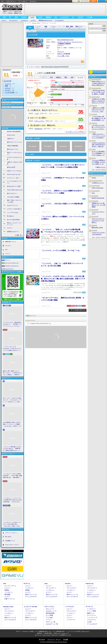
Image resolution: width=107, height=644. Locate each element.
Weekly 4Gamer (11, 135)
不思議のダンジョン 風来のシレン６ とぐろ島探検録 (98, 205)
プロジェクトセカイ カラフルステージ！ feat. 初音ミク (98, 220)
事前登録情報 (50, 613)
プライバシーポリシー (11, 533)
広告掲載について (10, 541)
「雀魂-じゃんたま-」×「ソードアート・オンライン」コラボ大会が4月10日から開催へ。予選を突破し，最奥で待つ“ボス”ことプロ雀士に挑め (98, 136)
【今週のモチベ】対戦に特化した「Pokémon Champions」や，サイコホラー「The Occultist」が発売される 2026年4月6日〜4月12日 (98, 101)
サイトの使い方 (23, 1)
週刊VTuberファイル (13, 149)
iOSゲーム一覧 (51, 622)
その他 (89, 622)
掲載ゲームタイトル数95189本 (12, 12)
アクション (61, 52)
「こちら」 (63, 633)
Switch (32, 17)
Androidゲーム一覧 (52, 624)
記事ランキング (10, 599)
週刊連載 (7, 594)
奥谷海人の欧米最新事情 (14, 131)
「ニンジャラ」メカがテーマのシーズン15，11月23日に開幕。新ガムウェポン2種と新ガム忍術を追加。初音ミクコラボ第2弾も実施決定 (63, 279)
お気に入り (85, 1)
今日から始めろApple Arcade (15, 190)
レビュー (4, 20)
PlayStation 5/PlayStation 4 (12, 266)
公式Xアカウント (11, 1)
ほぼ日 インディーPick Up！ (15, 171)
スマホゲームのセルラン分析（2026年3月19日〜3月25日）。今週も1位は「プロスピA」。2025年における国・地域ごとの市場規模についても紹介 (98, 145)
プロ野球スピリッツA (98, 183)
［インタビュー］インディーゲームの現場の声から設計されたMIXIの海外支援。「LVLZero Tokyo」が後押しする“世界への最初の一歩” (12, 500)
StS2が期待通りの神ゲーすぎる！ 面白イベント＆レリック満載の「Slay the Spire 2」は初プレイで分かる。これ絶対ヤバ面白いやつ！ (12, 424)
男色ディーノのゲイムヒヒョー (14, 153)
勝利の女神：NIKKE (97, 227)
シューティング (92, 618)
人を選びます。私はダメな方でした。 (45, 110)
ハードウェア (64, 17)
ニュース (8, 84)
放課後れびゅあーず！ (13, 232)
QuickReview (38, 129)
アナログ (80, 17)
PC (10, 17)
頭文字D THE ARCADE (98, 198)
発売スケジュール (31, 594)
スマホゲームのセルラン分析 (14, 158)
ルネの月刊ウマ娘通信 (13, 197)
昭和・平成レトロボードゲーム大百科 (14, 201)
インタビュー (24, 20)
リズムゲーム (91, 620)
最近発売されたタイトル (45, 20)
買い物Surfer (10, 216)
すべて (80, 77)
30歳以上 (59, 77)
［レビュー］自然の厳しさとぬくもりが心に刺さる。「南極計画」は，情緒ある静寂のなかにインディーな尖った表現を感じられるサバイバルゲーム (12, 449)
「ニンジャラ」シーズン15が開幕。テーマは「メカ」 (61, 250)
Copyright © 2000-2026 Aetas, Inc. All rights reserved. (53, 642)
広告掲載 (66, 639)
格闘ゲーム (91, 613)
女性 (72, 77)
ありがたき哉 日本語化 (13, 220)
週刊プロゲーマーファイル (14, 142)
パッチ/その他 (10, 92)
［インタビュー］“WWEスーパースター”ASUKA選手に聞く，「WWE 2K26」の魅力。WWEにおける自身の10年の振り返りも (12, 524)
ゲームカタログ (59, 20)
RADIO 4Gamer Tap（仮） (14, 174)
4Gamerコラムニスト (13, 205)
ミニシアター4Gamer (13, 212)
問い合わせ (33, 1)
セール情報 (49, 615)
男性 (66, 77)
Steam (93, 193)
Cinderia (94, 178)
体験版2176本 (18, 13)
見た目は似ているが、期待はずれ (43, 125)
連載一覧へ (20, 235)
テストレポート (72, 611)
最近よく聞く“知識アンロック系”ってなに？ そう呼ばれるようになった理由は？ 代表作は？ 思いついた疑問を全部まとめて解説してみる (12, 373)
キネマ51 (9, 228)
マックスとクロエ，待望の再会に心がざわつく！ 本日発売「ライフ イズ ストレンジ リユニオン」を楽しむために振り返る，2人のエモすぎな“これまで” (12, 324)
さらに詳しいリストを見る (75, 132)
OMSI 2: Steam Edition (98, 188)
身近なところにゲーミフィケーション (14, 224)
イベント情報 (91, 611)
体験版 (7, 590)
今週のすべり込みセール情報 (14, 163)
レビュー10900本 (7, 13)
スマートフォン (49, 607)
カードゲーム (91, 615)
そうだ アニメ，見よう (13, 178)
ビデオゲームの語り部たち (14, 209)
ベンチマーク (71, 620)
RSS (2, 1)
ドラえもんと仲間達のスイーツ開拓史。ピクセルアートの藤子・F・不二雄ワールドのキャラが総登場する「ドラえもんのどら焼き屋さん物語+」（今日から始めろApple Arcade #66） (98, 162)
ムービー (33, 20)
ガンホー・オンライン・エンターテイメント (70, 43)
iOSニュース (50, 609)
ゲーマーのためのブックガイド (14, 182)
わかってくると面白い (39, 118)
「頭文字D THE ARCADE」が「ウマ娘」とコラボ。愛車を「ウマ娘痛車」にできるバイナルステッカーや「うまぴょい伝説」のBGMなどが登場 (98, 92)
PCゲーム (8, 260)
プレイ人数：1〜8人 (63, 56)
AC (73, 17)
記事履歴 (93, 1)
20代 (51, 77)
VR (56, 17)
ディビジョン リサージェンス (98, 213)
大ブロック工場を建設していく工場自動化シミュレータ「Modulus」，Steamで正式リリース (98, 153)
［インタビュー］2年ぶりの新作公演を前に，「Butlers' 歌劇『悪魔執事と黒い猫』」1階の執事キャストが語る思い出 (12, 476)
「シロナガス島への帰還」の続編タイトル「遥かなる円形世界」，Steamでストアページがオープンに (98, 118)
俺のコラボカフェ (12, 193)
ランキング (102, 1)
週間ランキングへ (101, 167)
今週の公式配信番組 (13, 146)
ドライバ (8, 254)
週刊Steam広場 (11, 167)
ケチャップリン (40, 121)
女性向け (48, 17)
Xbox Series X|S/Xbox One (12, 263)
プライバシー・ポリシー (54, 639)
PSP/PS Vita (90, 584)
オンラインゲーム (10, 586)
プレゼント (8, 246)
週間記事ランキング (11, 242)
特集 (6, 86)
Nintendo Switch (9, 269)
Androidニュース (51, 611)
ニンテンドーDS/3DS (30, 607)
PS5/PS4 (24, 17)
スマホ (40, 17)
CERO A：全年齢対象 (64, 54)
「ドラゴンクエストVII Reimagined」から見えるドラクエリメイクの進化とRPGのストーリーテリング (12, 349)
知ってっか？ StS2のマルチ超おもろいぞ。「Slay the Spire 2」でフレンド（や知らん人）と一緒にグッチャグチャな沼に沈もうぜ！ (12, 400)
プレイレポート (13, 20)
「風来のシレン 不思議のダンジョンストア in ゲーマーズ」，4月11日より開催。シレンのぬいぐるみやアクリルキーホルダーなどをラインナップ (98, 110)
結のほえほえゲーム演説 (14, 186)
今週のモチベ (11, 139)
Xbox (16, 17)
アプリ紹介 (49, 618)
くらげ (37, 113)
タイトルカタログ (31, 597)
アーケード (89, 607)
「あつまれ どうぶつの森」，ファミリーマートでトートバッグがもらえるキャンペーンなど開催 (98, 127)
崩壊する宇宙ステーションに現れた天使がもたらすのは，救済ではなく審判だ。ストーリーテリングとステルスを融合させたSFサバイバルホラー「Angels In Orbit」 (98, 83)
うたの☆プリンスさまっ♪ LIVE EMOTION (98, 233)
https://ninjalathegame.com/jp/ (65, 40)
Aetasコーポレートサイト (12, 545)
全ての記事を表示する (78, 310)
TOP (4, 17)
